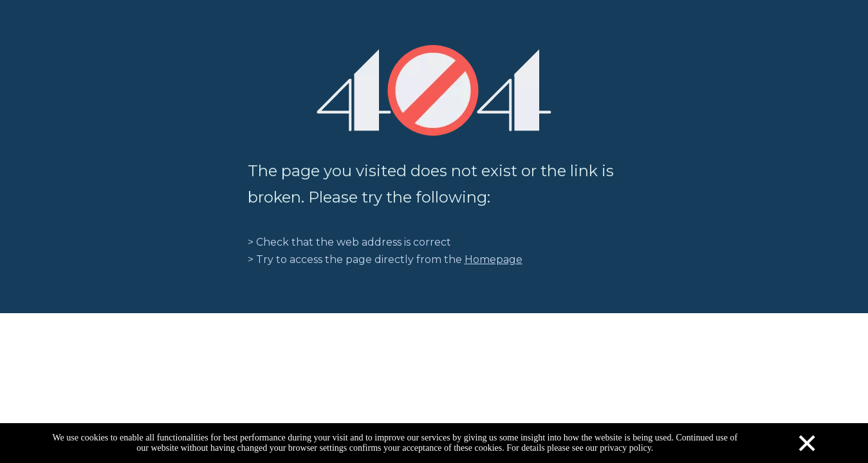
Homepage (494, 259)
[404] (434, 90)
